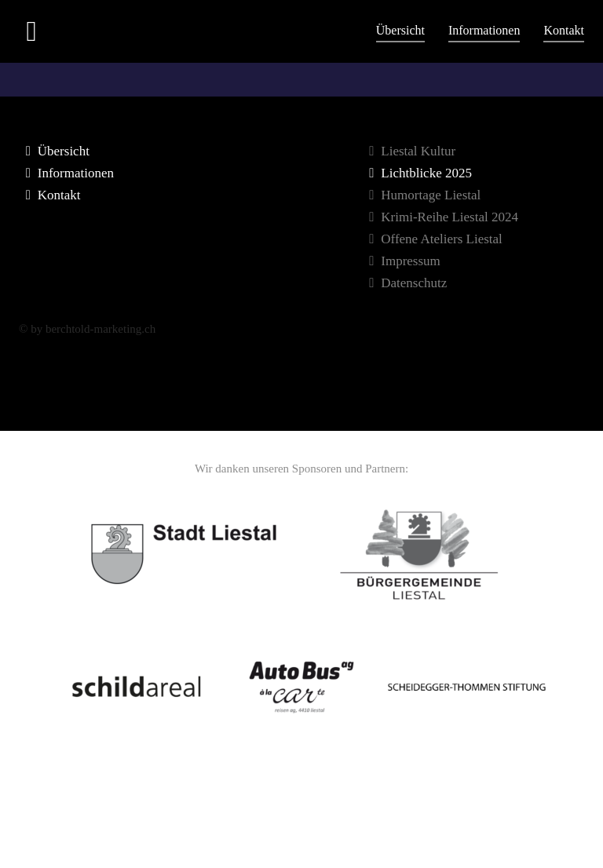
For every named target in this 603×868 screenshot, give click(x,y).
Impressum (402, 261)
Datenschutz (405, 283)
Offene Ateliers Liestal (433, 239)
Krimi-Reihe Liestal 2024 (440, 217)
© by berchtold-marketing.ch (87, 329)
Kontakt (564, 30)
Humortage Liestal (422, 195)
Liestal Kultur (409, 151)
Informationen (484, 30)
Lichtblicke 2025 (417, 173)
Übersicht (400, 30)
